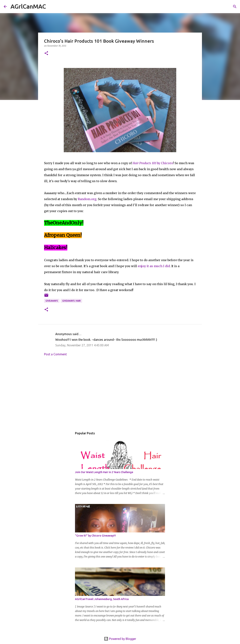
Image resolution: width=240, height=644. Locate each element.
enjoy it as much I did (154, 266)
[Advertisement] (120, 394)
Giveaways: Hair (71, 301)
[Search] (51, 7)
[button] (46, 53)
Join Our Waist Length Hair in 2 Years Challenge (104, 472)
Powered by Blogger (120, 639)
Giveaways (52, 301)
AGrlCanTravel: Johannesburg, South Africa (102, 599)
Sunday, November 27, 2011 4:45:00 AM (82, 345)
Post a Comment (55, 354)
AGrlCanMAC (28, 6)
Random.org (87, 199)
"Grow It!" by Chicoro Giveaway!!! (95, 536)
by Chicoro (153, 163)
